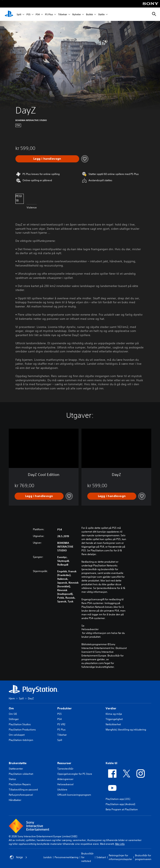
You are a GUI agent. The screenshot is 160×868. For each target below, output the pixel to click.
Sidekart (101, 857)
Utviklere (62, 790)
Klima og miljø (114, 714)
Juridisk (47, 857)
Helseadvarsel (65, 784)
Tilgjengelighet (114, 719)
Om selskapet (17, 735)
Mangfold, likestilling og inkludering (126, 730)
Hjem (12, 698)
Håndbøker (15, 800)
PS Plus (49, 14)
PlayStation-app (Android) (120, 804)
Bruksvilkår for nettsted (87, 857)
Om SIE (13, 714)
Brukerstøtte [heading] (18, 763)
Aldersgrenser (65, 779)
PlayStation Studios (20, 724)
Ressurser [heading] (64, 763)
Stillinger (14, 719)
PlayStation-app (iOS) (118, 799)
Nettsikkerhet (113, 724)
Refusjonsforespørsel (21, 795)
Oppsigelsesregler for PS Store (75, 774)
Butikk (89, 14)
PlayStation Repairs (20, 784)
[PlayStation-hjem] (9, 14)
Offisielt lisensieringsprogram (74, 795)
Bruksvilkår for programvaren (143, 857)
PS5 (28, 14)
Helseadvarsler (90, 629)
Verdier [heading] (111, 708)
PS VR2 (61, 724)
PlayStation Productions (22, 730)
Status (12, 779)
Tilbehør (63, 14)
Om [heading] (11, 708)
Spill (19, 14)
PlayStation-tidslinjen (21, 740)
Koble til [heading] (111, 763)
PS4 (38, 14)
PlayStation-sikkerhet (21, 774)
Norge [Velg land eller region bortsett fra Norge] (18, 857)
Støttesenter (16, 769)
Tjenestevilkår (65, 769)
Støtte (101, 14)
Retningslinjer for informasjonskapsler (120, 857)
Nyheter (77, 14)
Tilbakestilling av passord (23, 790)
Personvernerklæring (66, 857)
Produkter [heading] (64, 708)
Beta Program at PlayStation (122, 809)
